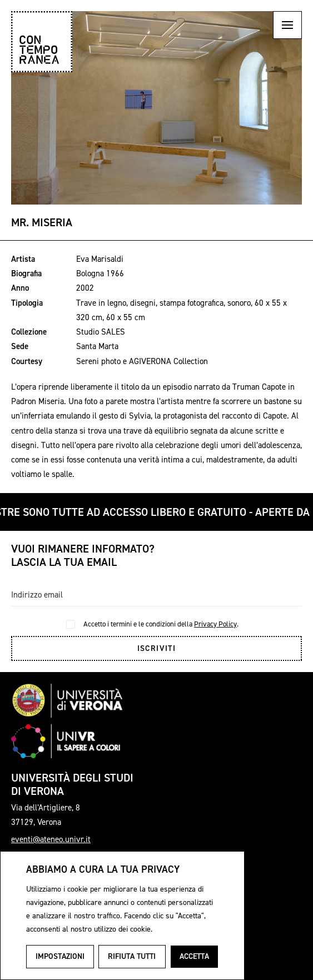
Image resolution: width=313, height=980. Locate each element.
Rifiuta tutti (132, 956)
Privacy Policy (215, 624)
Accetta (194, 956)
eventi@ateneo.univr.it (51, 839)
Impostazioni (60, 956)
